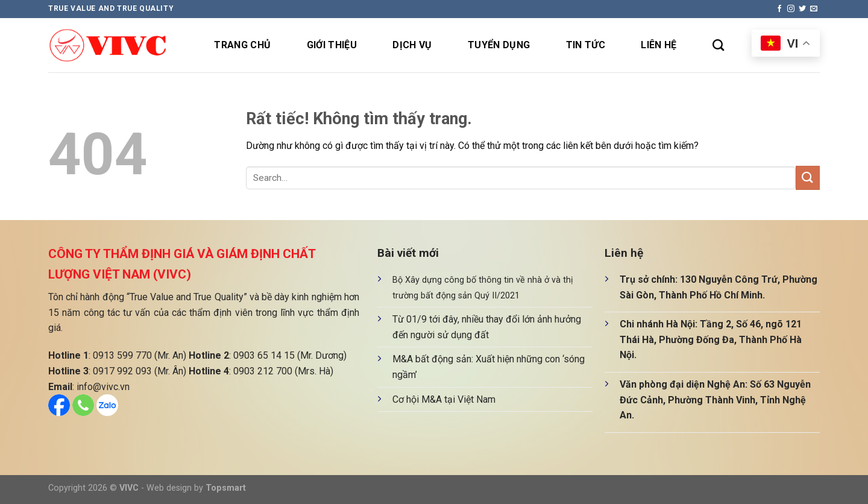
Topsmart (226, 488)
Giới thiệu (332, 45)
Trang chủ (242, 45)
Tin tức (586, 45)
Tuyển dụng (499, 45)
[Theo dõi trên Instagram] (791, 9)
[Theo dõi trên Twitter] (802, 9)
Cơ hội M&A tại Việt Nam (444, 399)
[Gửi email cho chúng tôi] (814, 9)
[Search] (718, 45)
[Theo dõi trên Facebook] (779, 9)
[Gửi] (808, 178)
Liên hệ (659, 45)
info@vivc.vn (103, 387)
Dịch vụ (412, 45)
